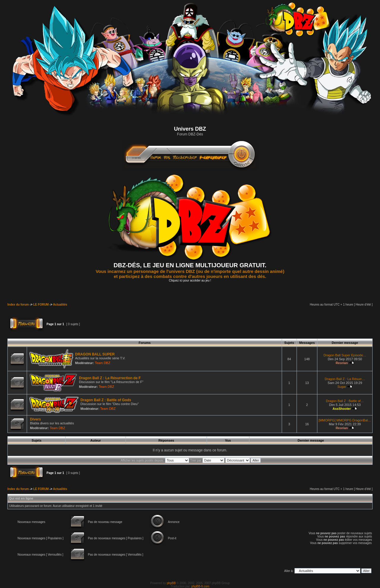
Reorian (342, 363)
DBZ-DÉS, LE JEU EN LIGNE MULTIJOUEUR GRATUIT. (190, 265)
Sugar (342, 387)
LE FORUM (41, 305)
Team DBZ (102, 363)
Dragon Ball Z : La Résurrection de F (110, 378)
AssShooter (342, 409)
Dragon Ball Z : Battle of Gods (106, 400)
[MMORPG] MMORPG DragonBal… (345, 420)
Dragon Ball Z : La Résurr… (345, 379)
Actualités (60, 305)
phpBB (171, 583)
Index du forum (18, 305)
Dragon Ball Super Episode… (345, 355)
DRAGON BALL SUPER (95, 354)
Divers (35, 419)
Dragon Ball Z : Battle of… (345, 401)
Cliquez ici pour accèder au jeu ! (190, 280)
